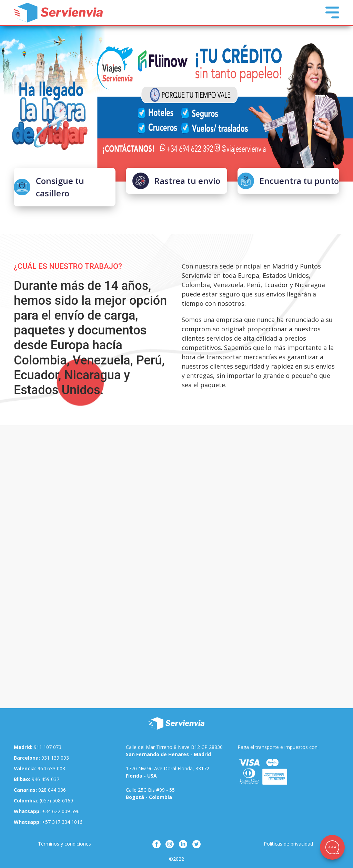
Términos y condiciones (64, 844)
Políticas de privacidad (288, 844)
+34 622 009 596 (47, 811)
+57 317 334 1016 (48, 822)
